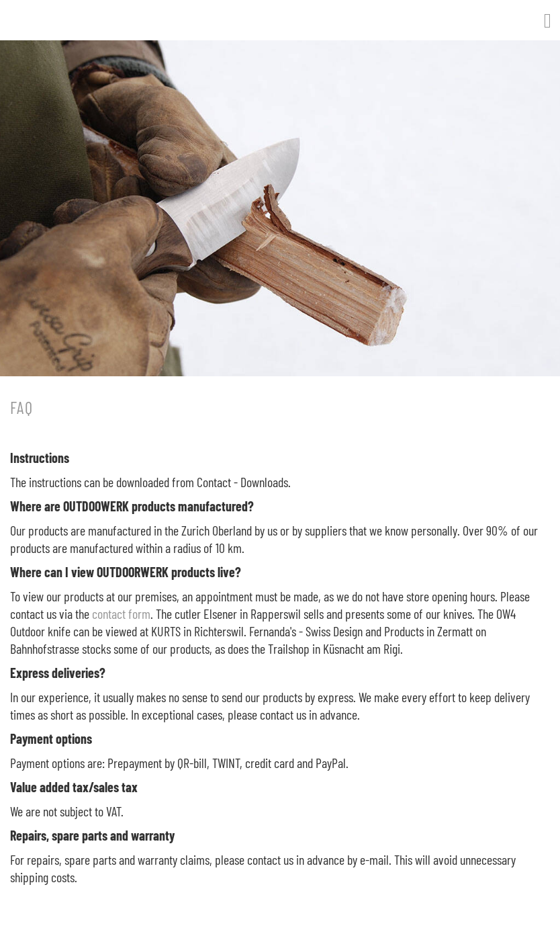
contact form (121, 613)
